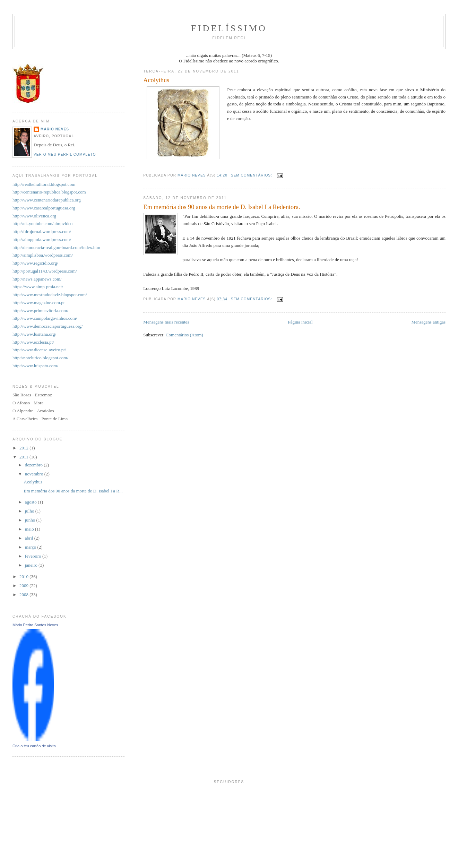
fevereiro (34, 556)
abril (30, 538)
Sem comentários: (252, 175)
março (31, 547)
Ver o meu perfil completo (65, 154)
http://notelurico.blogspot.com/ (40, 358)
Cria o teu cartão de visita (34, 746)
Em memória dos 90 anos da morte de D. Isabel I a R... (73, 491)
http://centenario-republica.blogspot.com (49, 192)
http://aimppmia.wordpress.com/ (42, 239)
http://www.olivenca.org (34, 216)
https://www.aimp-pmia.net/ (38, 287)
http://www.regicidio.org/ (35, 263)
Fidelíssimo (229, 28)
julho (30, 511)
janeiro (32, 565)
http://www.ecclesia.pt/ (33, 342)
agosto (31, 502)
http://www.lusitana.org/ (34, 334)
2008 (24, 595)
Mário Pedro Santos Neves (35, 625)
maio (30, 529)
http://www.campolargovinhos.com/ (45, 318)
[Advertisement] (229, 852)
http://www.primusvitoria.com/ (40, 311)
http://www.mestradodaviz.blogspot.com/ (50, 295)
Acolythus (156, 80)
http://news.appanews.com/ (37, 279)
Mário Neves (55, 129)
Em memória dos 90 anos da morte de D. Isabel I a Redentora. (222, 207)
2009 (24, 586)
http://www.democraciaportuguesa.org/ (48, 326)
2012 (24, 448)
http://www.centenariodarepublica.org (47, 200)
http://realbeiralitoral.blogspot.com (44, 184)
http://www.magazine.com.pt (38, 303)
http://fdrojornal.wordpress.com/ (42, 231)
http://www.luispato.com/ (35, 366)
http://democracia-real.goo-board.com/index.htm (56, 247)
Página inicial (300, 322)
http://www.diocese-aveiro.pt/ (39, 350)
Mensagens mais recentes (166, 322)
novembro (35, 474)
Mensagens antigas (428, 322)
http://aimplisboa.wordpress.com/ (43, 255)
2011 (24, 457)
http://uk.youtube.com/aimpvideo (42, 224)
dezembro (34, 465)
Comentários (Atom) (184, 335)
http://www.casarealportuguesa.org (44, 208)
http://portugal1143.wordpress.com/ (45, 271)
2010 (24, 577)
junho (31, 520)
